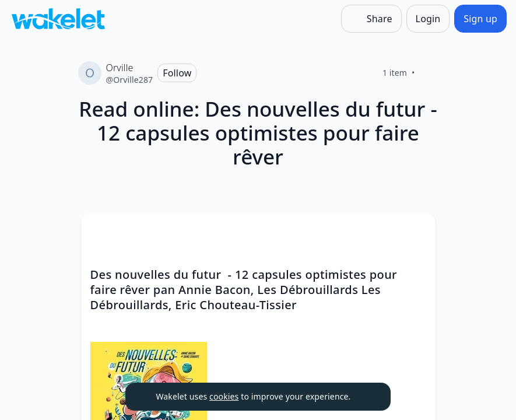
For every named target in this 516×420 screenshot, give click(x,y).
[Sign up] (480, 19)
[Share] (371, 19)
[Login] (428, 19)
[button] (417, 232)
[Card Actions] (417, 232)
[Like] (429, 73)
